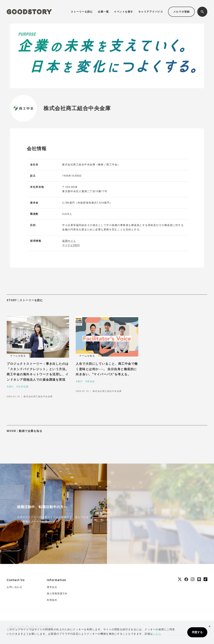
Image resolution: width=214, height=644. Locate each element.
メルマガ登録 (181, 12)
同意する (197, 632)
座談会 (91, 381)
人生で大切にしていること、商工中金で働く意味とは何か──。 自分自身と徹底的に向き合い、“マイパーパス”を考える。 (107, 369)
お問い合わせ (14, 587)
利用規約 (52, 600)
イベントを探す (124, 12)
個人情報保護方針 (57, 593)
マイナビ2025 (71, 245)
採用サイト (69, 241)
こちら (157, 634)
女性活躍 (23, 387)
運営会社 (52, 587)
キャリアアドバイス (151, 12)
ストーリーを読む (82, 12)
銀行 (11, 387)
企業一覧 (103, 12)
